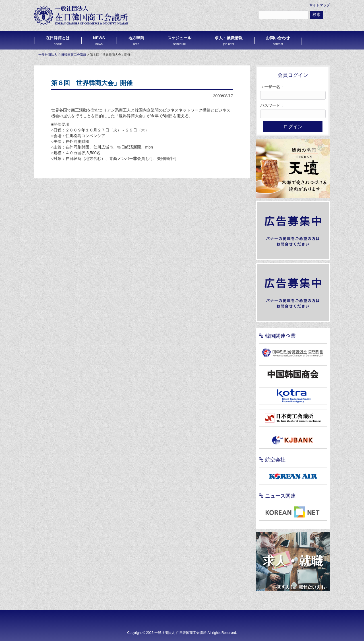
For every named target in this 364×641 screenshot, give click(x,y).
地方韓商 (136, 41)
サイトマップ (320, 5)
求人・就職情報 (229, 41)
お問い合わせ (278, 41)
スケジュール (179, 41)
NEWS (99, 41)
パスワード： (272, 105)
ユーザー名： (272, 87)
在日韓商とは (58, 41)
